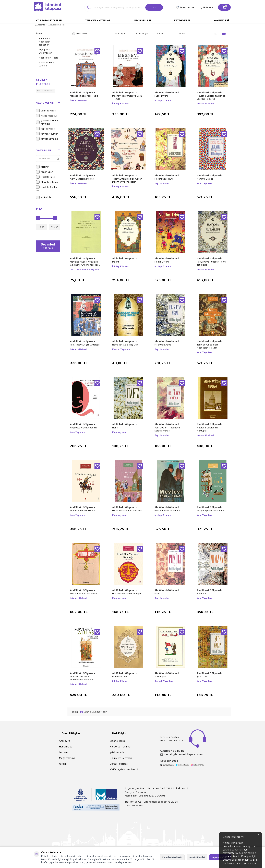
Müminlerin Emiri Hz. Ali (82, 510)
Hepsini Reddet (197, 857)
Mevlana (201, 593)
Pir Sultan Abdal (163, 345)
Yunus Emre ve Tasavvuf (83, 593)
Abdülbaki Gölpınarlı (82, 92)
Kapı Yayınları (46, 129)
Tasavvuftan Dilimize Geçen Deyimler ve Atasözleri (127, 180)
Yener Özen (45, 172)
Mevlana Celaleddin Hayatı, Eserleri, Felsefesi (211, 97)
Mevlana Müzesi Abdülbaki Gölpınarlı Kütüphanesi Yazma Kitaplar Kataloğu (86, 263)
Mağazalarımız (67, 758)
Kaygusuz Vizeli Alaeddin (83, 428)
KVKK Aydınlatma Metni (124, 769)
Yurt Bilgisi (160, 676)
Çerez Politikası (119, 764)
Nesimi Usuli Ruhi (164, 179)
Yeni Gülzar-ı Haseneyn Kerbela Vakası (167, 429)
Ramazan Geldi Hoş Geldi (126, 345)
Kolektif (42, 167)
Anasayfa (39, 25)
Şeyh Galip (202, 676)
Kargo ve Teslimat (121, 746)
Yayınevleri (221, 20)
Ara (154, 7)
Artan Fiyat (120, 33)
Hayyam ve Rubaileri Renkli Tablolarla (211, 263)
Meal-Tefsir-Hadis (48, 58)
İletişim (63, 752)
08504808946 (134, 805)
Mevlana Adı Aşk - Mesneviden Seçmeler (82, 678)
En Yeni (161, 33)
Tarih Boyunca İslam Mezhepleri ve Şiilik (208, 346)
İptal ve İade (117, 752)
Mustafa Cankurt (47, 187)
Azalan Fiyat (142, 33)
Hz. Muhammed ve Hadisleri (127, 510)
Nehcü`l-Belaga (205, 179)
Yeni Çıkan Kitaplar (98, 20)
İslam (39, 33)
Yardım (63, 764)
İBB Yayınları (142, 20)
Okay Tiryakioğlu (47, 182)
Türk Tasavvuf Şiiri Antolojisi (85, 345)
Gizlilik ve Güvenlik (121, 758)
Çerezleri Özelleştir (172, 857)
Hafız (115, 428)
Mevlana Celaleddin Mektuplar (207, 429)
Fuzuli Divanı (161, 96)
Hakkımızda (66, 746)
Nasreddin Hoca (121, 676)
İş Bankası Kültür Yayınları (47, 122)
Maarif (116, 262)
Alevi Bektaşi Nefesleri (82, 179)
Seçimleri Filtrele (48, 247)
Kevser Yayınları (47, 139)
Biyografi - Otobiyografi (45, 51)
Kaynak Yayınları (47, 134)
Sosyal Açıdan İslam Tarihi (211, 510)
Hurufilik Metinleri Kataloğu (127, 593)
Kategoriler (182, 20)
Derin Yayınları (46, 111)
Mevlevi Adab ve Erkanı (167, 510)
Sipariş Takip (117, 741)
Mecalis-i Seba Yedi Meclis (84, 96)
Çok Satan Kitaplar (49, 20)
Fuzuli (158, 593)
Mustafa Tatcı (46, 177)
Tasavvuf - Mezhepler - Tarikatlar (45, 42)
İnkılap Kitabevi (46, 116)
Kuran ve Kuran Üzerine (47, 64)
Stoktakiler (44, 197)
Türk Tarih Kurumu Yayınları (85, 269)
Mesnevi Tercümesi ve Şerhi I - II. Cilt (128, 97)
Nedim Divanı (162, 262)
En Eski (182, 33)
